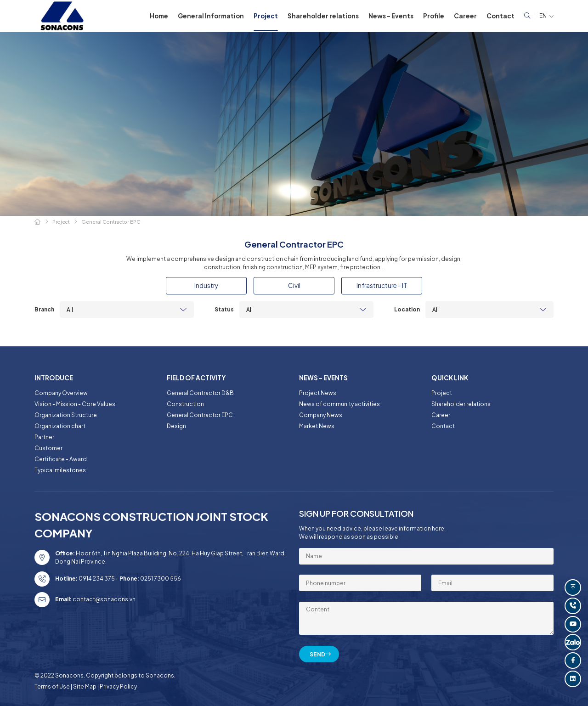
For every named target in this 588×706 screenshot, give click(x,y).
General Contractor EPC (200, 415)
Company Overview (61, 393)
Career (465, 16)
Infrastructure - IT (382, 285)
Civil (294, 285)
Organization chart (60, 426)
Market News (317, 426)
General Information (211, 16)
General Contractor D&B (200, 393)
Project (266, 16)
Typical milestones (60, 470)
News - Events (391, 16)
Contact (500, 16)
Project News (318, 393)
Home (159, 16)
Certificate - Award (61, 459)
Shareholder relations (323, 16)
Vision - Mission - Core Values (75, 404)
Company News (321, 415)
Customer (48, 448)
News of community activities (339, 404)
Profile (434, 16)
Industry (206, 285)
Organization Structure (66, 415)
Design (176, 426)
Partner (44, 437)
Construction (185, 404)
